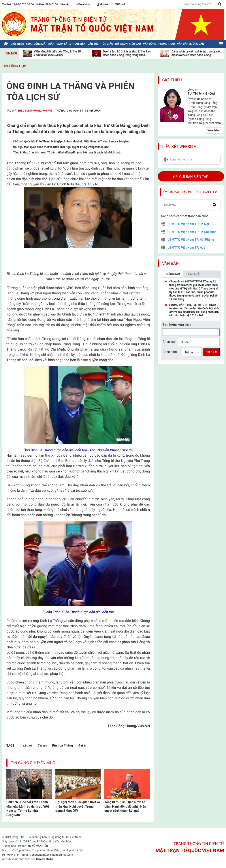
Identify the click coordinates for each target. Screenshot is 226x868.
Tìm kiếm (211, 352)
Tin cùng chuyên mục (33, 763)
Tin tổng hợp (14, 66)
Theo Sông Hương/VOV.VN (35, 111)
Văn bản (170, 263)
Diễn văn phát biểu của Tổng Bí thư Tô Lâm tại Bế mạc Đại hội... (57, 53)
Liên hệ (64, 4)
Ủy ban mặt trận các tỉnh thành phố (190, 192)
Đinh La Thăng (62, 745)
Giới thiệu (172, 80)
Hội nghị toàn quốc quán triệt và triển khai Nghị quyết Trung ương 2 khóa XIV (78, 806)
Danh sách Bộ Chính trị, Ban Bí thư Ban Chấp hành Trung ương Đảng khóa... (127, 53)
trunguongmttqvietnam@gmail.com (51, 855)
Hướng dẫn (172, 274)
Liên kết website (179, 147)
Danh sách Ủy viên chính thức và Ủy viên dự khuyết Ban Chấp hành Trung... (196, 53)
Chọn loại (169, 342)
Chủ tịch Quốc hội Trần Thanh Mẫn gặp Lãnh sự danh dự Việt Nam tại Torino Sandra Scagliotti (28, 809)
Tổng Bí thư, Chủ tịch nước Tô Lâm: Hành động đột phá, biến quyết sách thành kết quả (125, 806)
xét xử (28, 745)
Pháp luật (194, 274)
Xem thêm (213, 131)
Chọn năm (170, 352)
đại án (42, 745)
